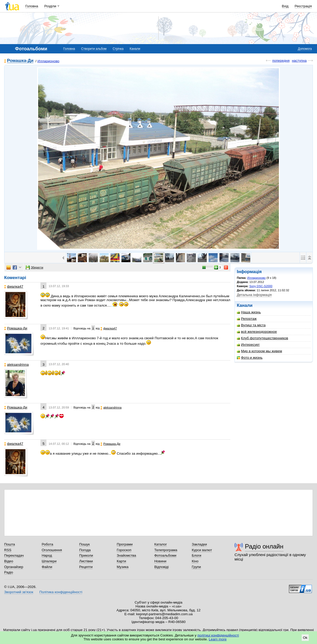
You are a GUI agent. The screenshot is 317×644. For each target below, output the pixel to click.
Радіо (9, 572)
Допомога (305, 49)
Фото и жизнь (250, 358)
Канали (135, 49)
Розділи (50, 6)
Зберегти (35, 267)
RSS (8, 550)
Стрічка (118, 49)
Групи (196, 567)
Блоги (197, 555)
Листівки (86, 561)
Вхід (285, 6)
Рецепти (86, 567)
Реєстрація (303, 6)
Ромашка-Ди (20, 61)
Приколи (86, 555)
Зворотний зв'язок (19, 592)
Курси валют (202, 550)
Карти (121, 561)
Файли (47, 567)
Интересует (248, 345)
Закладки (199, 544)
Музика (123, 567)
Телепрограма (166, 550)
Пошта (9, 544)
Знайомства (126, 555)
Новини (160, 561)
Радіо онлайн (264, 546)
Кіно (195, 561)
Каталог (161, 544)
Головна (32, 6)
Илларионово (48, 61)
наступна (299, 61)
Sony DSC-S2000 (261, 286)
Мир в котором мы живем (259, 351)
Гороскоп (124, 550)
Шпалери (49, 561)
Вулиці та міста (251, 325)
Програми (125, 544)
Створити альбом (94, 49)
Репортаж (247, 319)
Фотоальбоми (165, 555)
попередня (281, 61)
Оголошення (52, 550)
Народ (47, 555)
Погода (85, 550)
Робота (47, 544)
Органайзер (14, 567)
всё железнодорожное (257, 332)
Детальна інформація (254, 295)
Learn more (218, 639)
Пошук (84, 544)
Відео (9, 561)
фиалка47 (14, 286)
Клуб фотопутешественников (263, 338)
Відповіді (162, 567)
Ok (305, 638)
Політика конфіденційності (61, 592)
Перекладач (14, 555)
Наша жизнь (249, 312)
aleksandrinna (16, 365)
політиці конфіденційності (218, 635)
